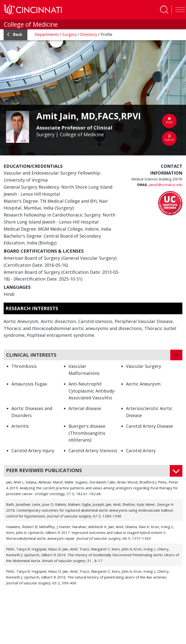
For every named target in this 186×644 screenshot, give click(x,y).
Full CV (169, 138)
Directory (89, 34)
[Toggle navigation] (179, 10)
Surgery (70, 34)
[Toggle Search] (164, 10)
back (15, 34)
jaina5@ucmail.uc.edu (166, 185)
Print (169, 121)
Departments (47, 34)
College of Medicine (31, 24)
